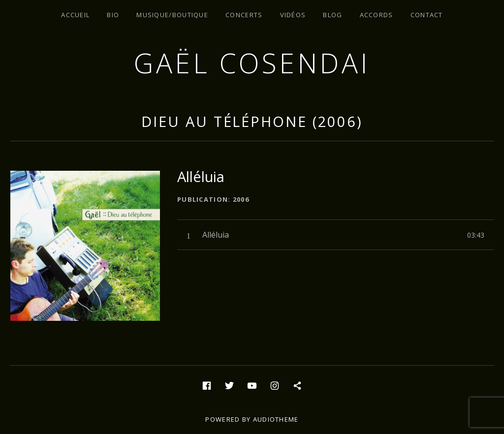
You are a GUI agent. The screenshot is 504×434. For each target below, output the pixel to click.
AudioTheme (276, 419)
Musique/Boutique (172, 15)
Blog (332, 15)
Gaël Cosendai (252, 63)
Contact (427, 15)
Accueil (75, 15)
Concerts (244, 15)
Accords (377, 15)
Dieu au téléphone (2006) (252, 121)
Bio (113, 15)
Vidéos (293, 15)
